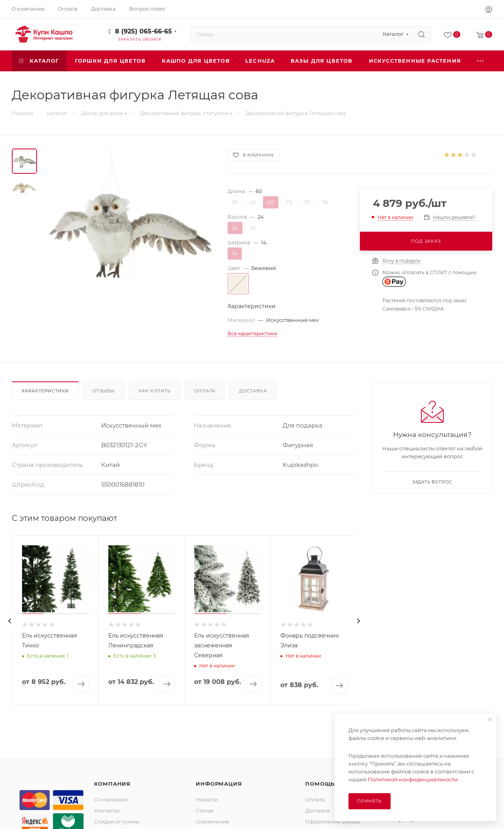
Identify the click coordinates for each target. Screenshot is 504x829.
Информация (219, 784)
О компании (111, 799)
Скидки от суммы (117, 822)
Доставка (253, 391)
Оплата (205, 391)
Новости (207, 799)
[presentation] (10, 621)
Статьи (205, 810)
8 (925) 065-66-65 (144, 31)
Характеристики (45, 391)
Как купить (155, 391)
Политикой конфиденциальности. (413, 779)
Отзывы (104, 391)
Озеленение (212, 822)
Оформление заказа (333, 822)
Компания (112, 784)
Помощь (320, 784)
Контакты (107, 810)
